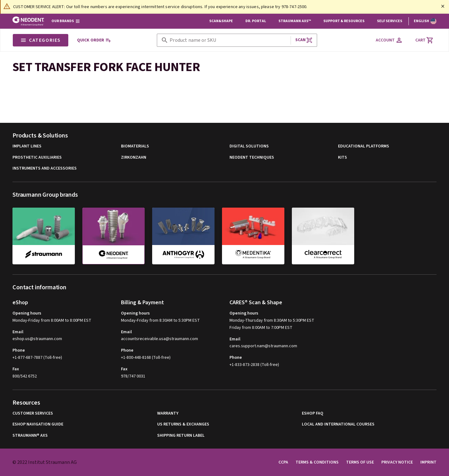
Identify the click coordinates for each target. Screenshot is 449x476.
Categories (41, 40)
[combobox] (229, 40)
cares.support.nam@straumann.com (263, 346)
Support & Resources (344, 21)
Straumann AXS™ (295, 21)
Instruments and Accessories (45, 168)
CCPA (283, 462)
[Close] (443, 6)
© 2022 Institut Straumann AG (45, 462)
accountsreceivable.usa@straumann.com (159, 339)
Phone (19, 350)
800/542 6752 (25, 376)
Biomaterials (135, 146)
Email (18, 332)
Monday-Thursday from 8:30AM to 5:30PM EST (272, 320)
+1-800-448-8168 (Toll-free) (146, 358)
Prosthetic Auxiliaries (37, 158)
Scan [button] (304, 40)
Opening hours (27, 313)
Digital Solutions (249, 146)
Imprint (428, 462)
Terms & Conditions (317, 462)
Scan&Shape (221, 21)
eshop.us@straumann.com (37, 339)
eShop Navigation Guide (38, 424)
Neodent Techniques (252, 158)
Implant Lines (27, 146)
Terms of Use (360, 462)
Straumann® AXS (30, 436)
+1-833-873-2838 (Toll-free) (254, 365)
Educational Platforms (364, 146)
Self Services (390, 21)
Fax (16, 369)
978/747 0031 (133, 376)
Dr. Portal (256, 21)
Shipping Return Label (181, 436)
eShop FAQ (313, 413)
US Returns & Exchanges (183, 424)
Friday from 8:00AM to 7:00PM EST (261, 328)
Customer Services (33, 413)
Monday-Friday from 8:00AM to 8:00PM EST (52, 320)
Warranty (168, 413)
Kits (343, 158)
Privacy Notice (397, 462)
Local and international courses (338, 424)
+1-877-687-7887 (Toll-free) (37, 358)
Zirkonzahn (134, 158)
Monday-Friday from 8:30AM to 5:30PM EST (160, 320)
